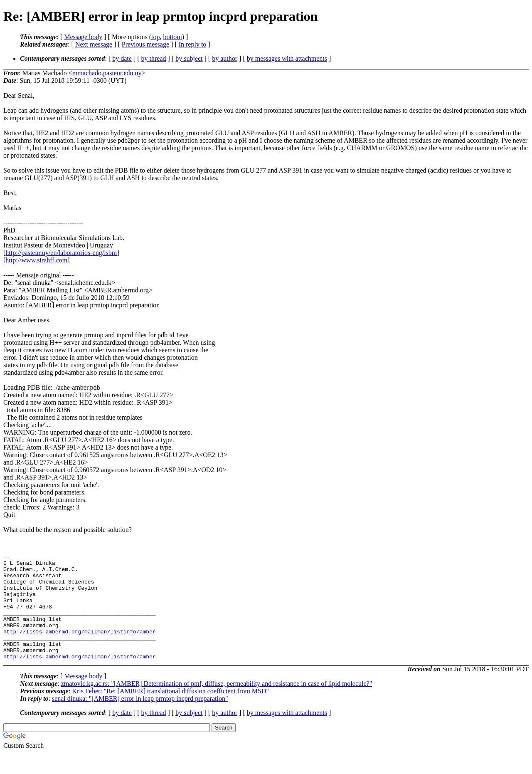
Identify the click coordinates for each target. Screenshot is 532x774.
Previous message (145, 44)
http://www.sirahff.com (36, 260)
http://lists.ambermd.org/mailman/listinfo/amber (80, 648)
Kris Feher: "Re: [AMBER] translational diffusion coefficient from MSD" (170, 712)
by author (225, 58)
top (155, 37)
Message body (83, 37)
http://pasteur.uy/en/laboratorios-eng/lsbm (61, 253)
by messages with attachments (287, 58)
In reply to (193, 44)
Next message (94, 44)
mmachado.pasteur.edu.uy (107, 73)
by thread (154, 58)
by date (122, 58)
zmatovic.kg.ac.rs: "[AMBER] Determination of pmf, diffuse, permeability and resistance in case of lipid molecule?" (217, 705)
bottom (172, 37)
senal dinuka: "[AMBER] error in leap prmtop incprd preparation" (140, 720)
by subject (189, 58)
